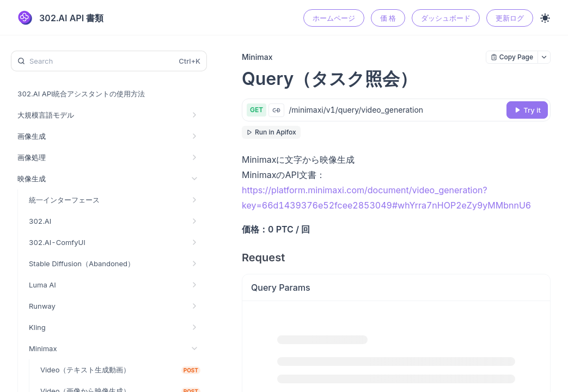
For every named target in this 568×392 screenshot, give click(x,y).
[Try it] (527, 110)
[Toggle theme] (545, 18)
